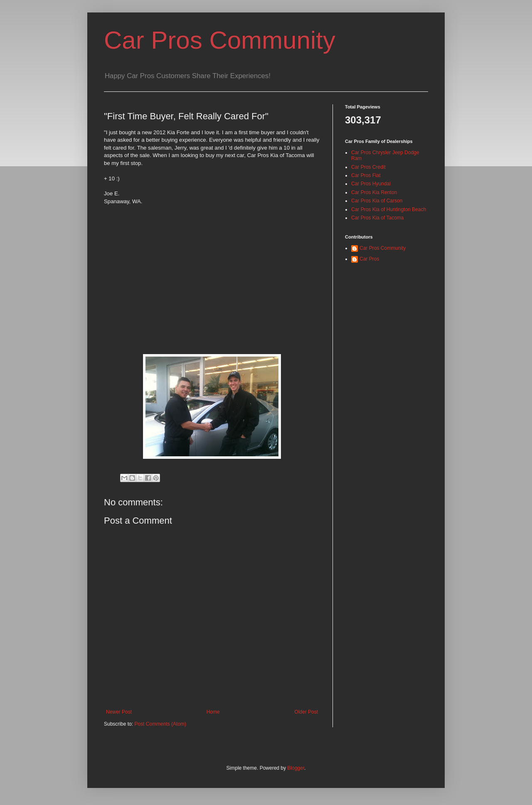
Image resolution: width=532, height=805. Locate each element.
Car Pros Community (220, 40)
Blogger (296, 768)
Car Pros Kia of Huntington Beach (389, 209)
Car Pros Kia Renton (374, 192)
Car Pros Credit (368, 167)
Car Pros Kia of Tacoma (378, 218)
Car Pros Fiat (366, 175)
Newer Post (119, 712)
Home (213, 712)
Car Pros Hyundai (371, 184)
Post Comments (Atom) (160, 724)
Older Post (306, 712)
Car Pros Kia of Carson (377, 201)
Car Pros (369, 259)
